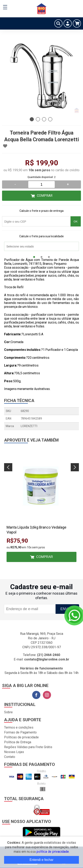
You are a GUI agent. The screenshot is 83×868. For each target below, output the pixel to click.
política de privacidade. (53, 852)
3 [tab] (44, 119)
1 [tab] (32, 119)
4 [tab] (50, 119)
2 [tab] (38, 119)
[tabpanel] (41, 76)
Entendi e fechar (41, 860)
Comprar (45, 196)
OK (76, 221)
